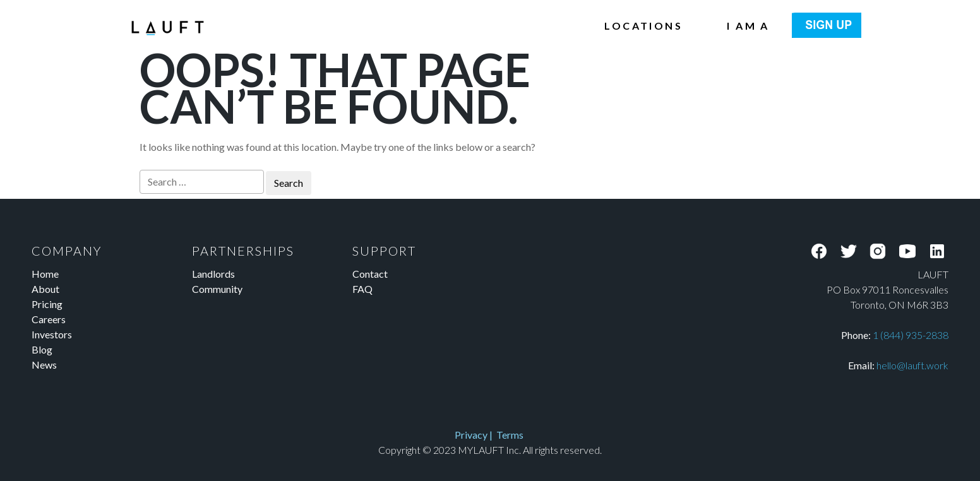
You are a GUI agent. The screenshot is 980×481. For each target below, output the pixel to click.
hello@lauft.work (912, 365)
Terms (510, 435)
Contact (370, 274)
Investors (52, 334)
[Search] (202, 182)
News (44, 365)
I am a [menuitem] (748, 26)
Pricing (47, 304)
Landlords (213, 274)
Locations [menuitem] (643, 26)
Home (45, 274)
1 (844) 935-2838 (911, 335)
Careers (49, 319)
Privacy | (475, 435)
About (45, 289)
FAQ (362, 289)
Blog (42, 349)
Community (217, 289)
